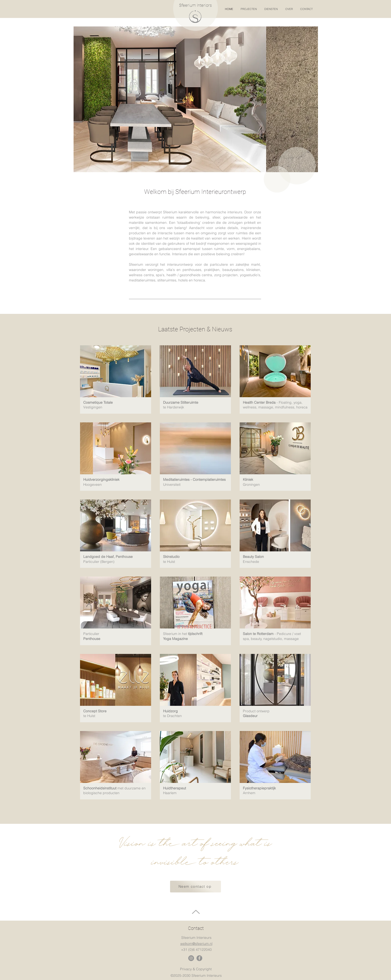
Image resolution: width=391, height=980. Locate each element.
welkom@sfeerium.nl (196, 944)
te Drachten (172, 716)
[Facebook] (199, 958)
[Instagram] (191, 958)
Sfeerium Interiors (195, 5)
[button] (250, 9)
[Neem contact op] (195, 887)
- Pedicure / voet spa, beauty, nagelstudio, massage (272, 636)
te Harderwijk (174, 407)
